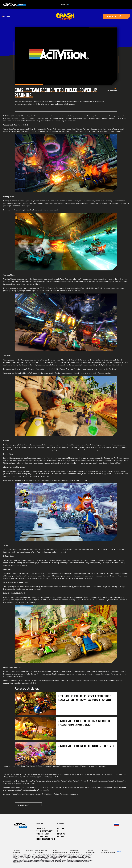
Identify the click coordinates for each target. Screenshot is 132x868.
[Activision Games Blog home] (21, 825)
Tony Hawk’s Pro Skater (45, 831)
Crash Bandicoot (42, 836)
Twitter (61, 788)
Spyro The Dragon (42, 834)
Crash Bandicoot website (39, 790)
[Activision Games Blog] (15, 5)
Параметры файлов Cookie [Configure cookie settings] (90, 852)
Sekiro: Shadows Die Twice (45, 839)
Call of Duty (40, 829)
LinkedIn (61, 836)
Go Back (6, 17)
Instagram (80, 788)
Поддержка (29, 851)
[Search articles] (128, 4)
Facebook (69, 788)
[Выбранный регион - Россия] (116, 824)
